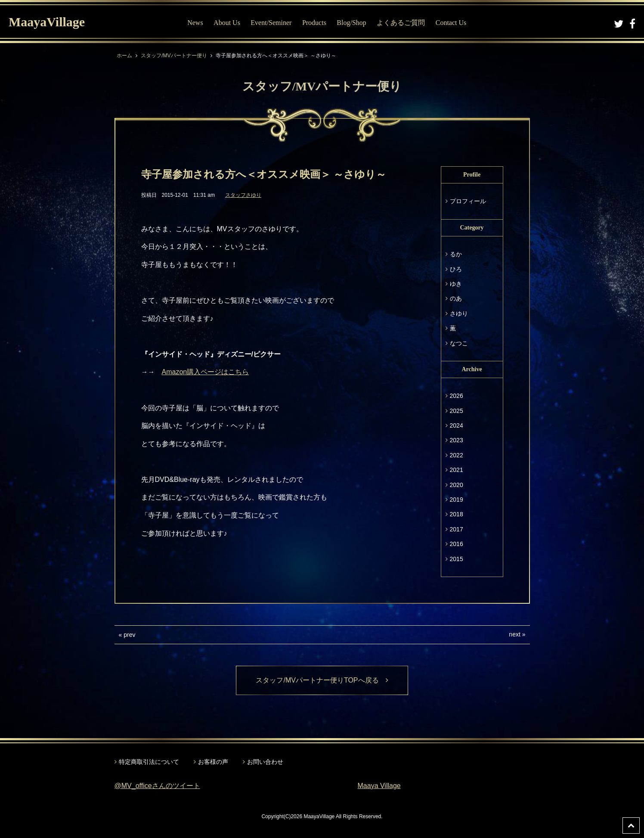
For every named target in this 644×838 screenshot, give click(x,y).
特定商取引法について (149, 762)
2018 (457, 514)
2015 (457, 559)
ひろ (456, 269)
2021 (457, 470)
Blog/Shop (351, 23)
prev (129, 635)
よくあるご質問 (401, 23)
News (195, 23)
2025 (457, 411)
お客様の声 (213, 762)
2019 (457, 500)
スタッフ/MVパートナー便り (174, 56)
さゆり (459, 313)
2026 (457, 396)
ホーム (124, 56)
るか (456, 254)
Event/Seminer (271, 23)
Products (314, 23)
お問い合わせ (265, 762)
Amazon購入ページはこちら (206, 372)
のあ (456, 298)
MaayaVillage (47, 22)
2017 (457, 529)
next (514, 634)
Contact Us (451, 23)
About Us (227, 23)
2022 (457, 455)
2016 (457, 544)
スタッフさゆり (243, 195)
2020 (457, 485)
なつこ (459, 343)
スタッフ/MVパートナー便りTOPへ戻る (322, 680)
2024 (457, 425)
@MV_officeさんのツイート (157, 786)
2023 (457, 440)
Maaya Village (379, 786)
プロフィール (468, 201)
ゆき (456, 284)
